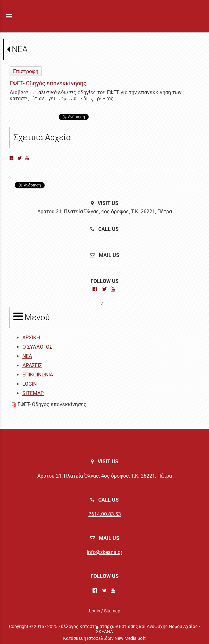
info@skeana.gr (104, 263)
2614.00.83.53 (105, 237)
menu (9, 16)
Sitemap (112, 303)
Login (95, 303)
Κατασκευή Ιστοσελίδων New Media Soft (104, 638)
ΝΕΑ (20, 49)
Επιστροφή (26, 71)
